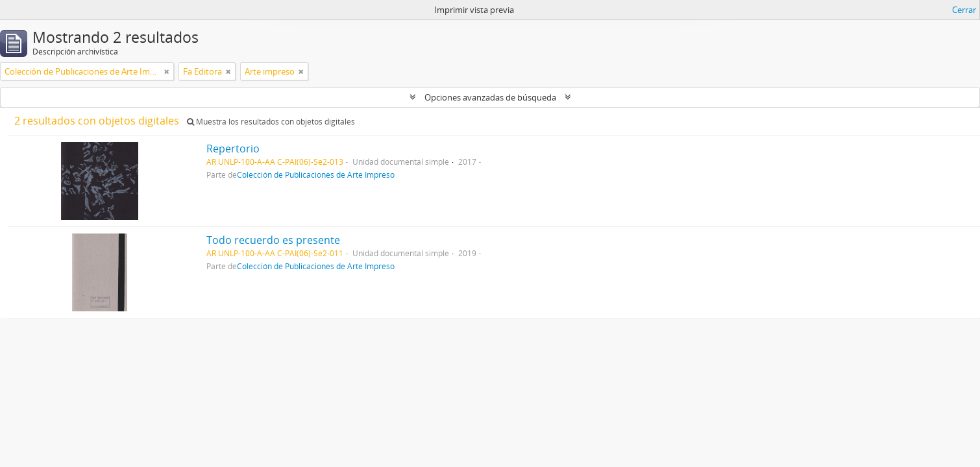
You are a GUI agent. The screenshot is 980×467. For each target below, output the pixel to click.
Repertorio (233, 149)
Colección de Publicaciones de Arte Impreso (316, 174)
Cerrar (964, 10)
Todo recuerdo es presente (273, 240)
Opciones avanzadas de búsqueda (490, 97)
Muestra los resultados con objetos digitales (271, 122)
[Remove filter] (167, 71)
